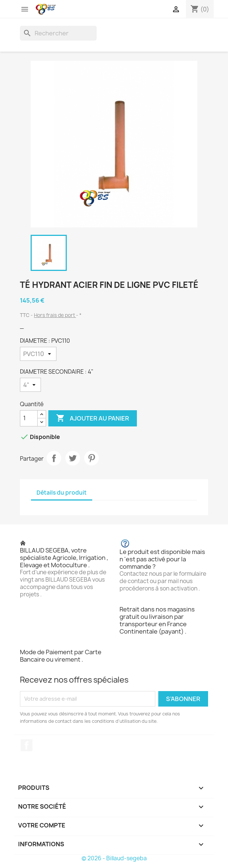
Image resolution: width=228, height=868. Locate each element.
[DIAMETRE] (38, 354)
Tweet (73, 458)
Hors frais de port (55, 315)
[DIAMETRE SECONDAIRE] (30, 385)
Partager (54, 458)
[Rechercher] (58, 33)
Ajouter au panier (93, 418)
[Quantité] (29, 418)
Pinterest (91, 458)
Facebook (27, 745)
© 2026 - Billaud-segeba (114, 858)
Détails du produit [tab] (62, 493)
